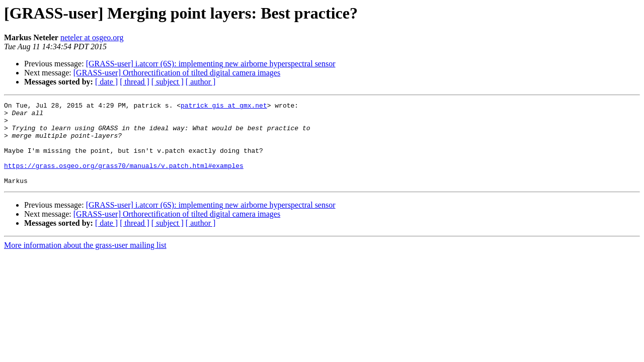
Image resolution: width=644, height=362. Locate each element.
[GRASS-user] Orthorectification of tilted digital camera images (177, 73)
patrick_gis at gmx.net (224, 107)
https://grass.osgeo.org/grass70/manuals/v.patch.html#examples (124, 179)
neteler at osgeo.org (92, 37)
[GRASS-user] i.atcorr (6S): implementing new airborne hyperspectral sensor (211, 64)
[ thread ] (135, 82)
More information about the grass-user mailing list (85, 262)
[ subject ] (168, 82)
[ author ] (201, 82)
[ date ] (106, 82)
